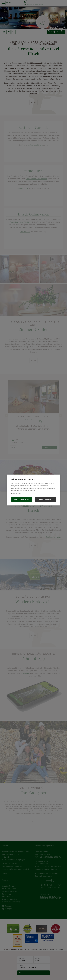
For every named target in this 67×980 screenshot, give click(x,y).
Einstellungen (45, 499)
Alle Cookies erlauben (22, 499)
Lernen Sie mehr (16, 494)
